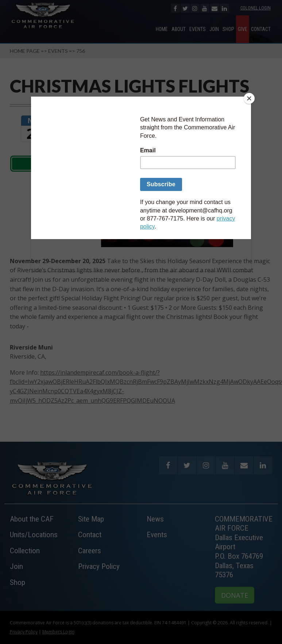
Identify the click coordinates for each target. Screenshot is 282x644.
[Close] (249, 98)
